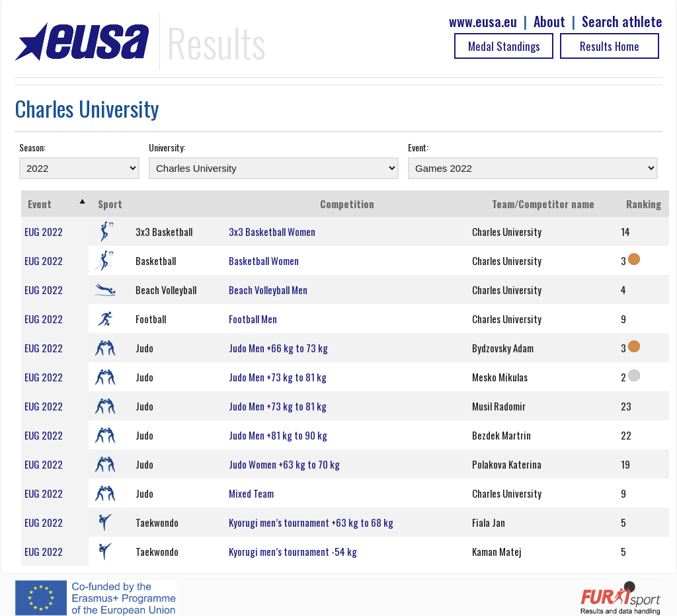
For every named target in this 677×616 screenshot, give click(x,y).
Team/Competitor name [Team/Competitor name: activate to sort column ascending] (543, 204)
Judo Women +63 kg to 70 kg (284, 464)
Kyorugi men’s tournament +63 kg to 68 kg (311, 522)
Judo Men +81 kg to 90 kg (278, 435)
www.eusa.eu (483, 21)
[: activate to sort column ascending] (179, 204)
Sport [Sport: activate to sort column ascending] (110, 204)
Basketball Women (264, 260)
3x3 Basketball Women (272, 231)
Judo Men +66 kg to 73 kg (278, 348)
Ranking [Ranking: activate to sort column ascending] (644, 204)
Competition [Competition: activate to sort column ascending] (347, 204)
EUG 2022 (44, 231)
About (549, 21)
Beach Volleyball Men (268, 289)
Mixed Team (251, 493)
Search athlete (622, 21)
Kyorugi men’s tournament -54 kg (293, 551)
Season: (32, 147)
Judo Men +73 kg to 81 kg (278, 377)
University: (167, 147)
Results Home (610, 46)
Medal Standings (504, 46)
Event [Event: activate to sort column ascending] (40, 204)
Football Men (253, 319)
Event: (418, 147)
